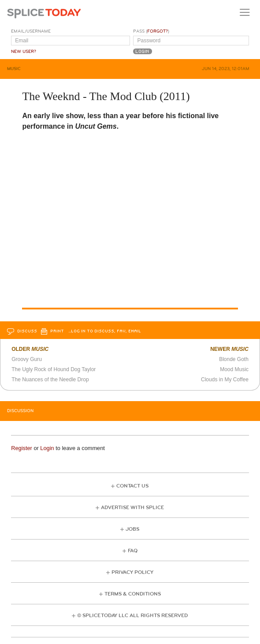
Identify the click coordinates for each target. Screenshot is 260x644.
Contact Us (132, 486)
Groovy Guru (27, 359)
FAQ (133, 551)
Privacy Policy (132, 572)
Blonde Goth (234, 359)
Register (22, 448)
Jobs (132, 529)
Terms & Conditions (133, 594)
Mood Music (234, 369)
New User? (24, 52)
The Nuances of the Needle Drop (50, 380)
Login (47, 448)
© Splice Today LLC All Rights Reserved (132, 616)
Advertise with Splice (132, 508)
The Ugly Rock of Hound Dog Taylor (54, 369)
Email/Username (31, 31)
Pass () (151, 31)
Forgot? (158, 31)
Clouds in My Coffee (225, 380)
